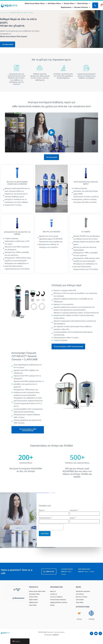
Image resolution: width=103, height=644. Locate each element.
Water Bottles (84, 3)
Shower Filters (70, 3)
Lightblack (56, 636)
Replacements (67, 7)
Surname (73, 511)
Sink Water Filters (55, 3)
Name (41, 511)
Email (72, 519)
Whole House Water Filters (36, 3)
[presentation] (51, 528)
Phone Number (45, 519)
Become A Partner (82, 7)
